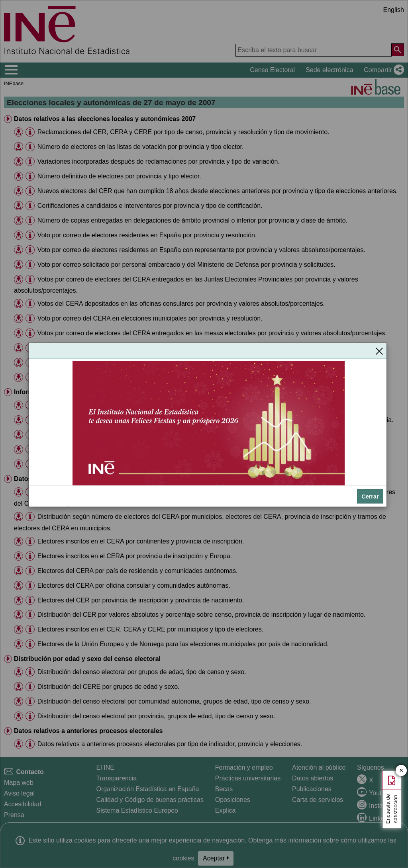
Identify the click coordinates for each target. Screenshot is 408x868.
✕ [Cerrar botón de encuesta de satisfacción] (401, 771)
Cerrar (370, 496)
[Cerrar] (379, 351)
